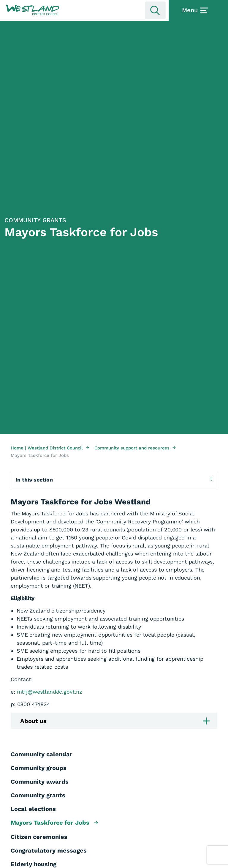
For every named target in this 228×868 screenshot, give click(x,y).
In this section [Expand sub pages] (114, 479)
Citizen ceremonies (39, 837)
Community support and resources (135, 448)
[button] (33, 10)
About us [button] (115, 721)
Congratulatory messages (49, 850)
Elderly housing (34, 864)
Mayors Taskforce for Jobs (54, 823)
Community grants (38, 795)
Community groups (39, 768)
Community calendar (42, 754)
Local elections (33, 809)
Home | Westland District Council (50, 448)
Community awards (40, 782)
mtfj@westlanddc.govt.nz (50, 692)
